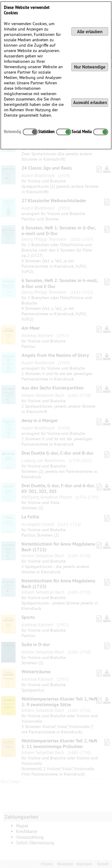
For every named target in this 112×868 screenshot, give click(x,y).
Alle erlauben (90, 32)
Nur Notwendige (90, 67)
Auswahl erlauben (90, 102)
